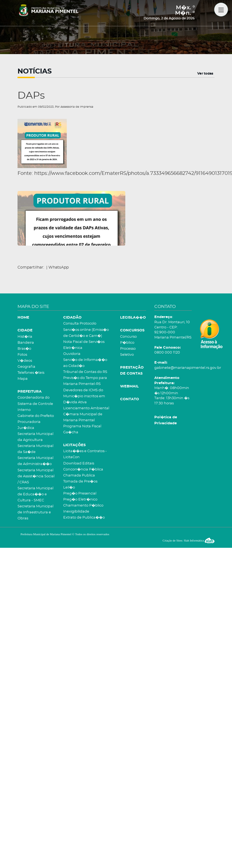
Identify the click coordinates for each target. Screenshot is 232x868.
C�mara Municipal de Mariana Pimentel (83, 417)
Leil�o (69, 488)
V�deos (25, 361)
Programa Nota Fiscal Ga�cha (82, 429)
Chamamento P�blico (83, 506)
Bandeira (26, 343)
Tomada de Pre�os (80, 482)
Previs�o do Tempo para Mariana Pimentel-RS (85, 381)
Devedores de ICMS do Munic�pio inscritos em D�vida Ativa (84, 396)
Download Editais (79, 464)
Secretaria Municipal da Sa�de (35, 449)
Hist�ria (25, 337)
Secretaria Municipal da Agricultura (35, 437)
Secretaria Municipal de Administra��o (35, 461)
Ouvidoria (72, 354)
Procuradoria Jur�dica (29, 425)
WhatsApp (59, 267)
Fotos (22, 355)
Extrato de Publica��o (84, 518)
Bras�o (24, 349)
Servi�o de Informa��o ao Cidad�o (85, 363)
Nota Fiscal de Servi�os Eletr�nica (84, 345)
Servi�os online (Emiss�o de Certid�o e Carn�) (86, 333)
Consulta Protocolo (80, 324)
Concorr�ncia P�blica (83, 470)
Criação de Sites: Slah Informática (188, 540)
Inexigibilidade (76, 512)
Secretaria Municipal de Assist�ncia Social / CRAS (36, 476)
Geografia (26, 367)
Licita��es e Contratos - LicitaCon (85, 454)
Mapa (23, 379)
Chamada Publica (79, 476)
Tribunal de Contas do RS (85, 372)
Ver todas (205, 73)
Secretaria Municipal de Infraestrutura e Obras (35, 512)
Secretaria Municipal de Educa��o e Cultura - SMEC (35, 494)
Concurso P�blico (128, 340)
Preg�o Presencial (80, 494)
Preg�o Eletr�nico (80, 500)
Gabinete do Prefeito (36, 416)
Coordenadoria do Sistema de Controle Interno (35, 404)
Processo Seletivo (128, 352)
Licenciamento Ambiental (86, 408)
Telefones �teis (31, 373)
